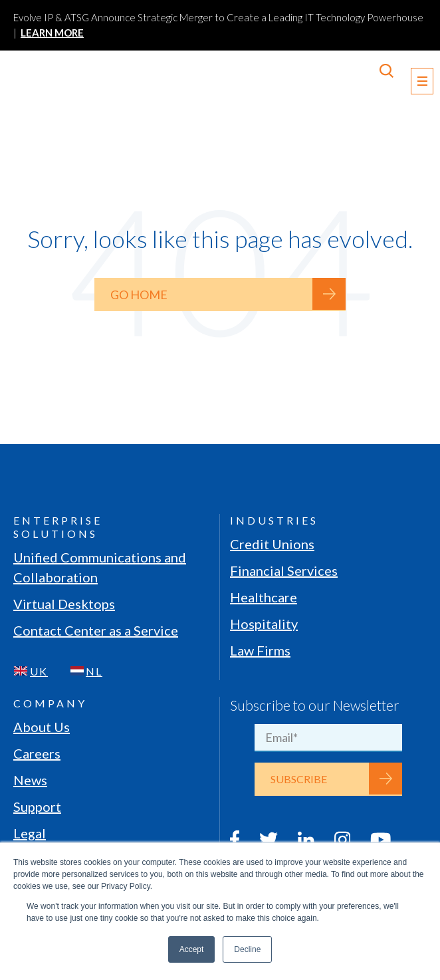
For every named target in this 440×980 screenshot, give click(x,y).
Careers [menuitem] (37, 753)
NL (94, 671)
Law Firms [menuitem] (260, 650)
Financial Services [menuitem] (284, 570)
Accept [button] (192, 949)
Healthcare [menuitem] (264, 597)
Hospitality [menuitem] (264, 624)
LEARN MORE (52, 33)
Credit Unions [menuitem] (272, 544)
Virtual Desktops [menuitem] (64, 604)
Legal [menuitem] (30, 833)
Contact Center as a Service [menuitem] (96, 630)
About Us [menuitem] (42, 727)
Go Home (139, 295)
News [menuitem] (30, 780)
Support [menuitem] (37, 806)
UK (39, 671)
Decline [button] (247, 949)
